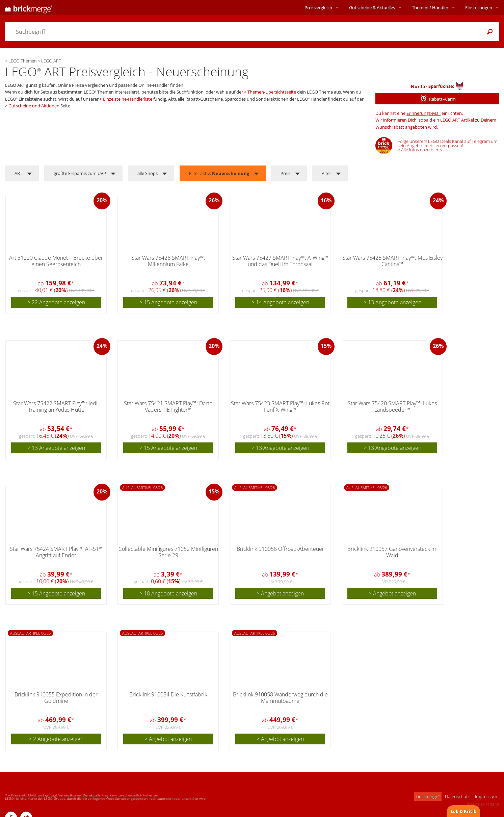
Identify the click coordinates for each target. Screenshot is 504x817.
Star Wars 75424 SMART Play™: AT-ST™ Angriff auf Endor (56, 552)
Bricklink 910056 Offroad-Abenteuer (280, 549)
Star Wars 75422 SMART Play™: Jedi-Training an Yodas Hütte (56, 406)
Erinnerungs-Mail (423, 113)
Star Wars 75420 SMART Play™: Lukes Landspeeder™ (392, 406)
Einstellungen (479, 7)
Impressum (486, 796)
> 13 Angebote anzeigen (392, 302)
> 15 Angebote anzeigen (168, 302)
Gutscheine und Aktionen (34, 106)
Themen (430, 7)
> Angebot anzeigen (280, 593)
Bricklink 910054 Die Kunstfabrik (168, 694)
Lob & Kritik (463, 811)
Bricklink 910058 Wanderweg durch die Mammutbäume (280, 698)
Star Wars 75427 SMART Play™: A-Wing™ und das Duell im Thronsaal (280, 261)
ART (18, 173)
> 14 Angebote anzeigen (280, 302)
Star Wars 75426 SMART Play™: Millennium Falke (168, 261)
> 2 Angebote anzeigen (56, 739)
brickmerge (428, 796)
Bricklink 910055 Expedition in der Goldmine (56, 698)
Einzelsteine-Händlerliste (128, 99)
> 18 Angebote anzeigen (168, 593)
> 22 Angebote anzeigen (56, 302)
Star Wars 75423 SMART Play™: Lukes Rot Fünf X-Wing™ (280, 406)
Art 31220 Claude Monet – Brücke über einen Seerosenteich (56, 261)
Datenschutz (457, 796)
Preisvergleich (318, 7)
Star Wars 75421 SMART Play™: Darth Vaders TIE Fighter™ (168, 406)
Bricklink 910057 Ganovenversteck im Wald (392, 552)
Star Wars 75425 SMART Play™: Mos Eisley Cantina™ (392, 261)
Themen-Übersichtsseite (272, 92)
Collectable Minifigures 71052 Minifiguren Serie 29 (168, 552)
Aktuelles (372, 7)
